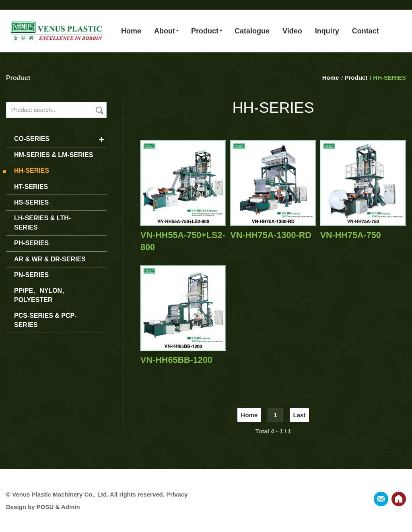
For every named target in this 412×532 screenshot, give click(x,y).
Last (300, 415)
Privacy (177, 494)
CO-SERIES (32, 139)
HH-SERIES (32, 171)
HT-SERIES (31, 187)
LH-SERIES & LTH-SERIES (42, 223)
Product (356, 78)
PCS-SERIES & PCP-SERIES (45, 320)
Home (332, 78)
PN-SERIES (31, 275)
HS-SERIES (31, 202)
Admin (71, 507)
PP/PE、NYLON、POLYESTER (41, 295)
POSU (45, 507)
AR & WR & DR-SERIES (50, 259)
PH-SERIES (31, 243)
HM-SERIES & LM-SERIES (54, 155)
